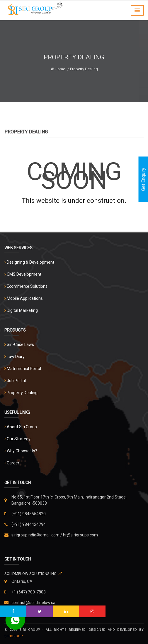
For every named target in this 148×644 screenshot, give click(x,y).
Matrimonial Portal (24, 369)
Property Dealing (22, 393)
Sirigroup (14, 636)
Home (58, 69)
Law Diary (16, 357)
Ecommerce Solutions (27, 286)
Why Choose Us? (22, 451)
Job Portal (16, 381)
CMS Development (24, 274)
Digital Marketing (22, 310)
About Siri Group (22, 427)
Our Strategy (19, 439)
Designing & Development (30, 262)
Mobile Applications (25, 298)
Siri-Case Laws (20, 344)
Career (13, 463)
